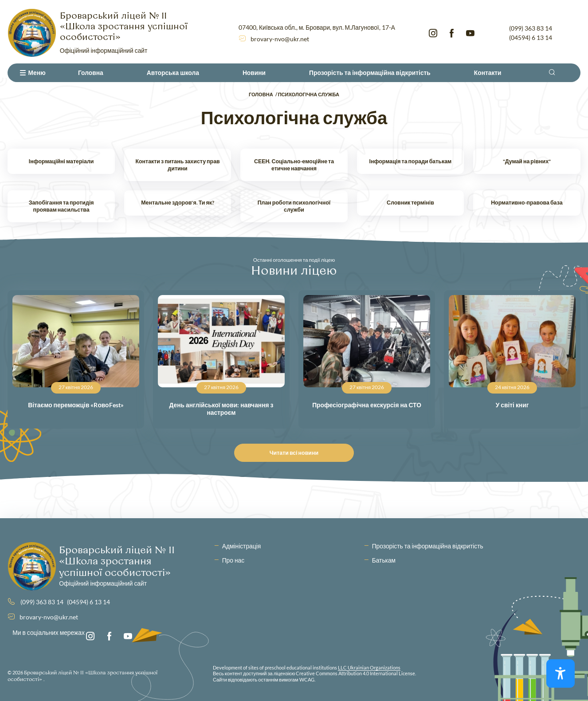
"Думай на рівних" (527, 161)
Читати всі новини (297, 453)
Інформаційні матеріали (61, 161)
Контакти (488, 73)
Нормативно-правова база (527, 203)
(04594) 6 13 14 (531, 37)
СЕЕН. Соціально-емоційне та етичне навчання (294, 165)
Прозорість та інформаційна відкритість (370, 73)
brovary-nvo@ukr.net (280, 39)
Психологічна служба (309, 94)
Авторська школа (173, 73)
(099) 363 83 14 (531, 28)
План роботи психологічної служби (294, 206)
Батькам (384, 560)
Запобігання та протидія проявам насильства (61, 206)
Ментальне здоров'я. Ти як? (178, 203)
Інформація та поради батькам (411, 161)
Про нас (233, 560)
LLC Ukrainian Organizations (369, 668)
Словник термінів (410, 203)
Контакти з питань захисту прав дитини (177, 165)
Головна (91, 73)
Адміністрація (242, 546)
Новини (254, 73)
